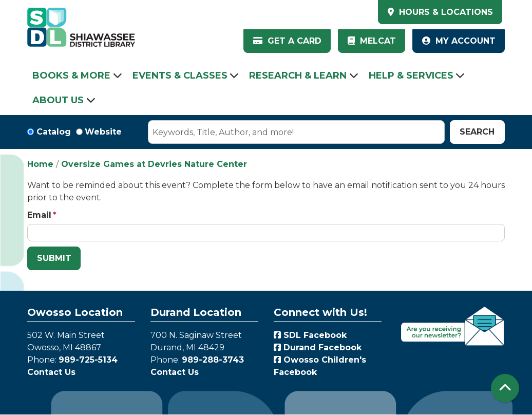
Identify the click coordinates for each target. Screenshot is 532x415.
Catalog (54, 132)
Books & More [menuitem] (71, 76)
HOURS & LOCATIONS (445, 12)
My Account (459, 41)
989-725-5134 (88, 360)
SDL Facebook (310, 335)
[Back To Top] (505, 388)
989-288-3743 (213, 360)
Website (103, 132)
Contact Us (51, 372)
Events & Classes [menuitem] (180, 76)
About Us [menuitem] (58, 100)
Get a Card (287, 41)
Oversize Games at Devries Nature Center (154, 164)
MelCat (372, 41)
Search (477, 132)
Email (39, 215)
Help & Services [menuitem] (411, 76)
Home (40, 164)
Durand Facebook (318, 347)
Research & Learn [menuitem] (298, 76)
